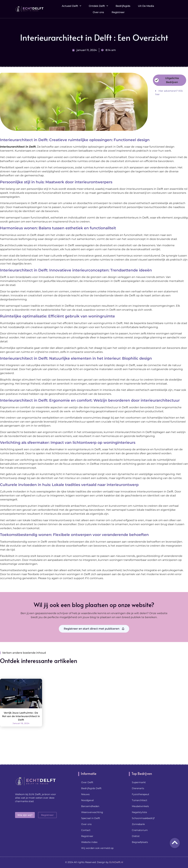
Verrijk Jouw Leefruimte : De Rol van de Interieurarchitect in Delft (21, 716)
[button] (170, 8)
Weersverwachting (92, 812)
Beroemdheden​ (90, 806)
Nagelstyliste (139, 812)
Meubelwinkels (140, 806)
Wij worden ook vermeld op (97, 848)
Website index (89, 842)
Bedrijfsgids (123, 5)
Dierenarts (138, 788)
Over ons (98, 11)
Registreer (118, 11)
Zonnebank (138, 824)
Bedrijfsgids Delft (91, 788)
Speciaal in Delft (91, 818)
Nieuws (85, 794)
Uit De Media (146, 5)
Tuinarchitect (140, 800)
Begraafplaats (140, 842)
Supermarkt (139, 782)
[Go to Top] (175, 842)
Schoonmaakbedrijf (143, 818)
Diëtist (136, 836)
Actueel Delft (71, 5)
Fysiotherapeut (141, 794)
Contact (86, 830)
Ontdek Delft (98, 5)
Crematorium (140, 830)
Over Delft (87, 782)
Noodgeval (87, 800)
